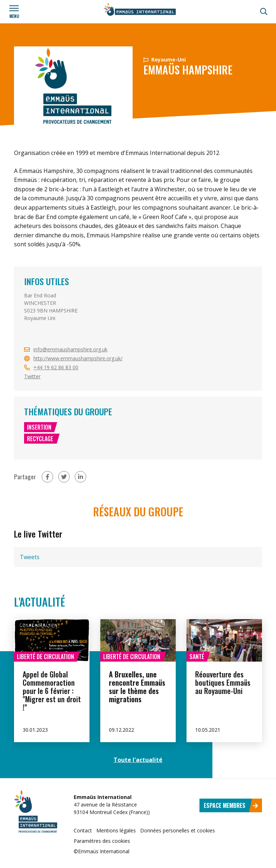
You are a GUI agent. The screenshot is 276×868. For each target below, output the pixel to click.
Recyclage (40, 439)
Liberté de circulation (45, 657)
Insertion (39, 427)
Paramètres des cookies (102, 841)
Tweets (30, 557)
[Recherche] (264, 12)
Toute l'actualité (138, 760)
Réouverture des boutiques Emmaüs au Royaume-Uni (223, 682)
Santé (197, 657)
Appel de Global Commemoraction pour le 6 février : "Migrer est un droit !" (52, 691)
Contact (83, 830)
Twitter (32, 376)
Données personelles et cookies (178, 830)
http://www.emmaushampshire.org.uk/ (78, 358)
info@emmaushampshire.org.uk (70, 349)
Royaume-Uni (165, 60)
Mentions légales (116, 830)
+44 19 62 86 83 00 (56, 367)
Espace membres (231, 805)
